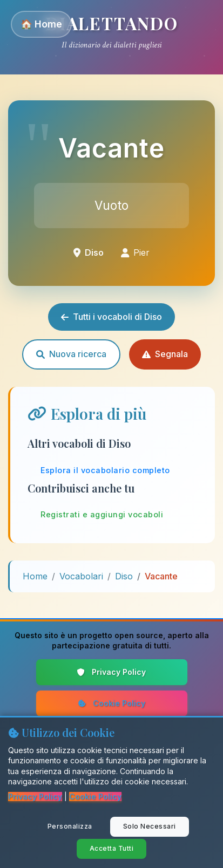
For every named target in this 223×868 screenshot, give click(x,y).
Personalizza (70, 826)
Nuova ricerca (71, 354)
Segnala (165, 354)
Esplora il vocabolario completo (105, 470)
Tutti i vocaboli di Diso (111, 317)
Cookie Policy (112, 703)
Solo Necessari (150, 826)
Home (35, 576)
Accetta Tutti (112, 848)
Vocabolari (81, 576)
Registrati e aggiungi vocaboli (102, 514)
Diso (124, 576)
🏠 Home (41, 24)
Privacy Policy (111, 672)
